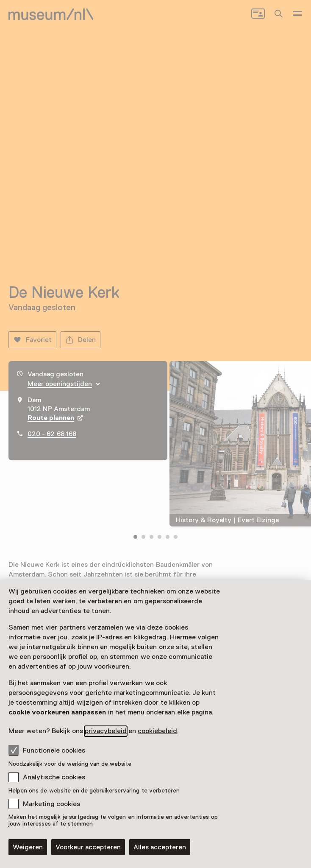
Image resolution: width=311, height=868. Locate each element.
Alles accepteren (160, 847)
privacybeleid (106, 731)
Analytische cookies (54, 777)
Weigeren (28, 847)
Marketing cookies (51, 804)
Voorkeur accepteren (88, 847)
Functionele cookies (47, 750)
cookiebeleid (157, 731)
